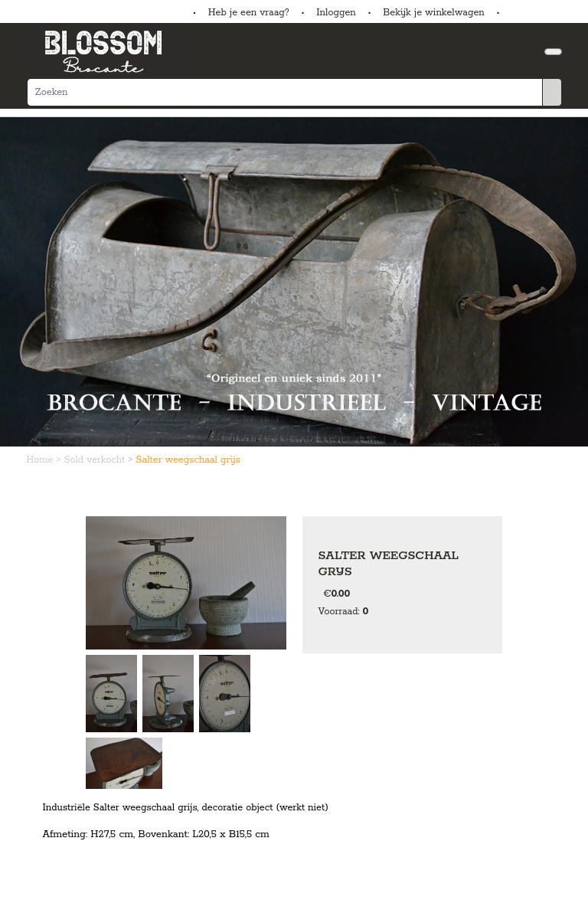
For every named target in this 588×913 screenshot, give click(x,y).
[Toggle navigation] (553, 52)
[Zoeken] (285, 92)
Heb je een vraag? (249, 13)
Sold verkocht (96, 460)
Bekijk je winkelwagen (434, 13)
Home (42, 460)
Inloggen (336, 13)
